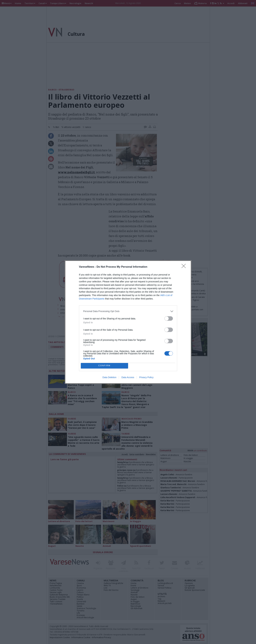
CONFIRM (104, 366)
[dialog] (128, 322)
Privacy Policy (146, 377)
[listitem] (128, 311)
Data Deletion (110, 377)
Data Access (128, 377)
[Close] (185, 267)
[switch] (169, 318)
